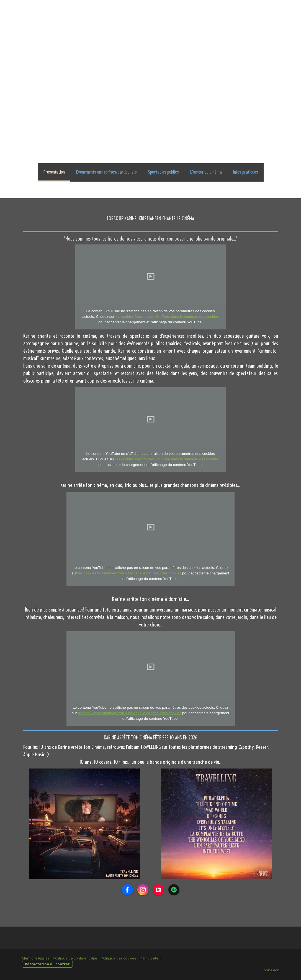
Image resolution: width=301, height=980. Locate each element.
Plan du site (149, 958)
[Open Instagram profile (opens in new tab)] (143, 890)
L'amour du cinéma (206, 172)
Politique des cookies (118, 958)
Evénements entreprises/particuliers (106, 172)
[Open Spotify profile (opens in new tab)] (174, 890)
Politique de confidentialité (75, 958)
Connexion (270, 970)
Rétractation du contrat (47, 964)
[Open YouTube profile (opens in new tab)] (158, 890)
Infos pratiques (245, 172)
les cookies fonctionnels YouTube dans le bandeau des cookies (167, 317)
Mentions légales (36, 958)
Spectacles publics (163, 172)
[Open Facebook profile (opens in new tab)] (127, 890)
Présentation (54, 172)
